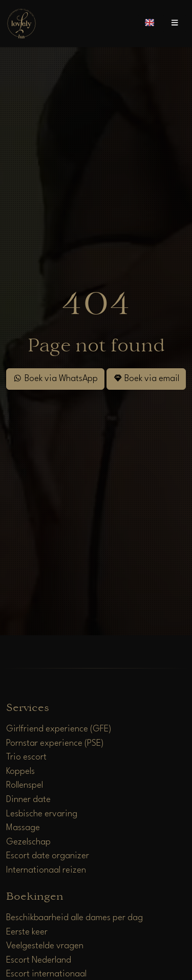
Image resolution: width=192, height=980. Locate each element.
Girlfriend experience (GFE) (59, 729)
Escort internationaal (46, 974)
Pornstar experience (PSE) (55, 743)
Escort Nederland (39, 960)
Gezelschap (28, 842)
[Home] (22, 23)
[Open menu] (175, 24)
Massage (23, 828)
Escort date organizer (48, 856)
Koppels (20, 772)
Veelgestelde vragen (45, 946)
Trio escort (26, 757)
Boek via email (146, 378)
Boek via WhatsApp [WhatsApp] (55, 378)
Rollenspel (25, 785)
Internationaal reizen (46, 870)
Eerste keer (27, 932)
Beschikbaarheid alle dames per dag (74, 918)
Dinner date (28, 800)
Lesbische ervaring (42, 814)
